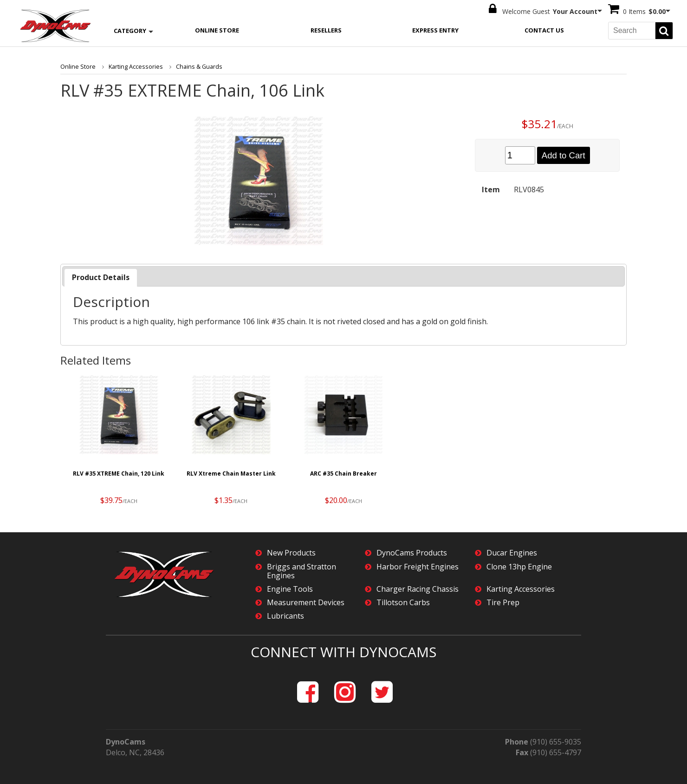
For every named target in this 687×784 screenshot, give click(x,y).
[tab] (101, 276)
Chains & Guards (192, 65)
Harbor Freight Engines (418, 565)
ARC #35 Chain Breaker (343, 472)
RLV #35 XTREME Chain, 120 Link (119, 472)
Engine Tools (290, 587)
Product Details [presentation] (101, 275)
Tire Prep (503, 601)
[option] (119, 441)
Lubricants (285, 615)
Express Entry (435, 28)
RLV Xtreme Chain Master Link (231, 472)
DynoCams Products (412, 552)
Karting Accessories (132, 65)
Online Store (217, 28)
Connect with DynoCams (343, 650)
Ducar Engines (512, 552)
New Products (291, 552)
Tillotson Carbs (403, 601)
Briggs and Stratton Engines (301, 569)
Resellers (326, 28)
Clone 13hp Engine (519, 565)
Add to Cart (563, 154)
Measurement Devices (306, 601)
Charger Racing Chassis (418, 587)
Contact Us (544, 28)
